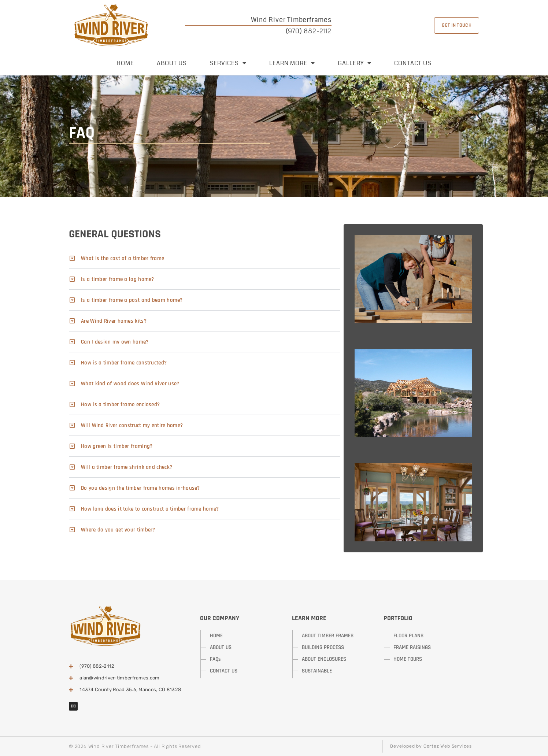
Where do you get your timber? (118, 530)
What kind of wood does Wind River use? (130, 384)
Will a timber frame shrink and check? (127, 467)
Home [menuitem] (125, 63)
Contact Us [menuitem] (413, 63)
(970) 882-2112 (309, 31)
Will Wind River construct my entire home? (132, 425)
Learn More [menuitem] (292, 63)
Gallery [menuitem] (355, 63)
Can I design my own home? (115, 342)
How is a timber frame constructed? (124, 363)
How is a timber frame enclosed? (120, 405)
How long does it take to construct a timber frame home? (150, 509)
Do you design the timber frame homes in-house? (140, 488)
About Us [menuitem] (172, 63)
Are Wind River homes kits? (114, 321)
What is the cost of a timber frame (123, 258)
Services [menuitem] (228, 63)
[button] (204, 258)
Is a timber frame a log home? (118, 279)
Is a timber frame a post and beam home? (132, 300)
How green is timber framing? (117, 446)
